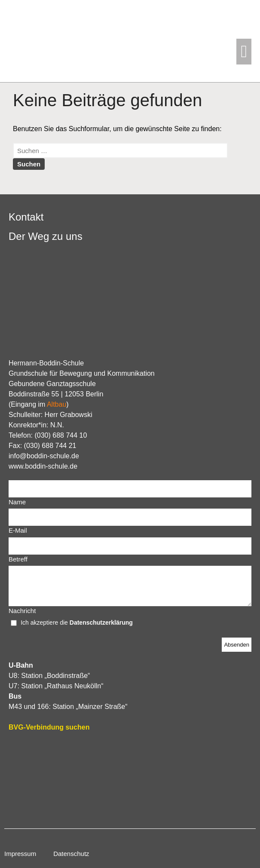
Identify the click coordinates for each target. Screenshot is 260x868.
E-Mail (18, 530)
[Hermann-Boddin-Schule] (130, 779)
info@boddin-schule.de (44, 456)
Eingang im (38, 404)
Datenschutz (71, 854)
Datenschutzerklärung (101, 623)
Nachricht (22, 611)
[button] (244, 52)
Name (17, 502)
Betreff (18, 559)
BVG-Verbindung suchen (49, 727)
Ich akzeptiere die (45, 623)
